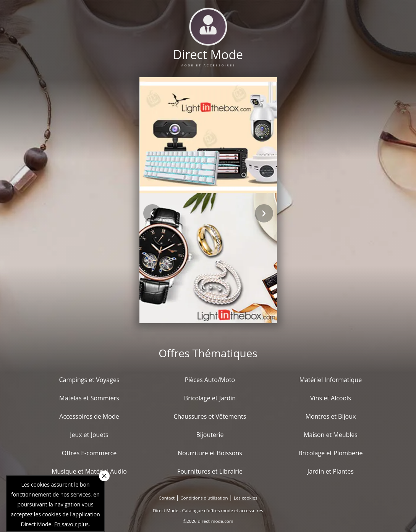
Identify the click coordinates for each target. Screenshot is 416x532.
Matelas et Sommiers (89, 398)
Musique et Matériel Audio (89, 471)
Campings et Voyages (89, 380)
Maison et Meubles (331, 435)
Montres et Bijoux (330, 416)
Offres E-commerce (89, 453)
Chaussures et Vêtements (210, 416)
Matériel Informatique (331, 380)
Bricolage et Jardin (210, 398)
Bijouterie (210, 435)
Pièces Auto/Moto (210, 380)
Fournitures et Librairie (210, 471)
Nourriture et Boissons (210, 453)
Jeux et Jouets (89, 435)
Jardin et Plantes (331, 471)
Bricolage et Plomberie (330, 453)
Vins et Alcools (331, 398)
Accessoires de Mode (89, 416)
